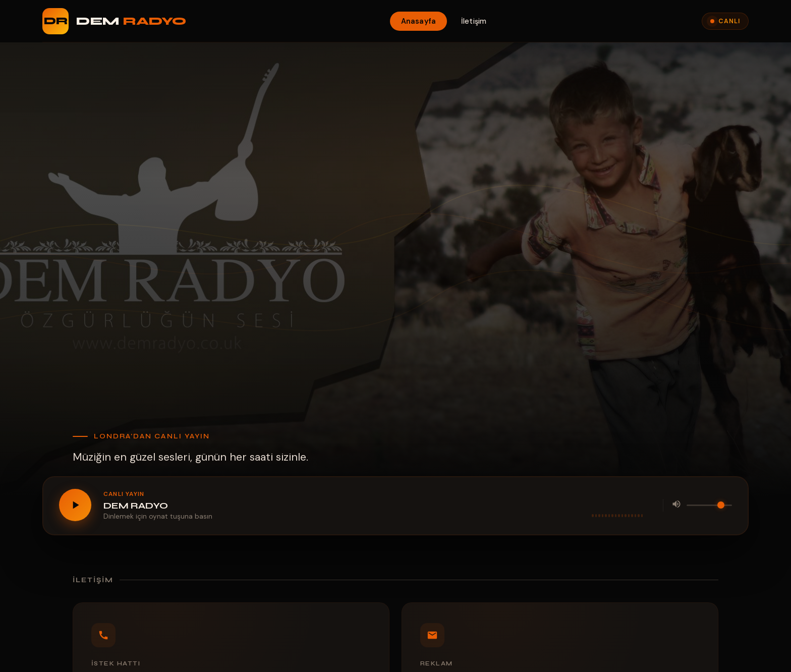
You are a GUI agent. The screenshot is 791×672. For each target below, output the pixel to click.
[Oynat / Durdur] (75, 505)
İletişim (474, 21)
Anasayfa (418, 21)
